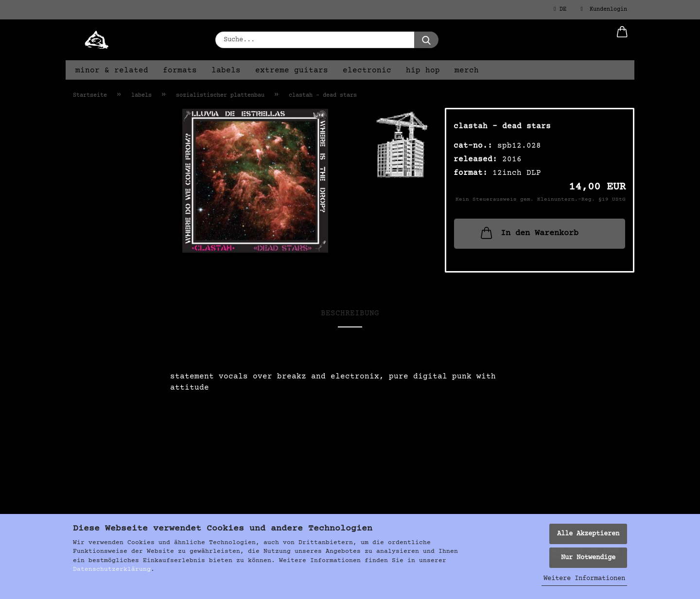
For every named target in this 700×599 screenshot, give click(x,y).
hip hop (423, 70)
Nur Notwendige (588, 558)
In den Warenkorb (529, 233)
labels (226, 70)
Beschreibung (350, 313)
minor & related (112, 70)
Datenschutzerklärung (112, 569)
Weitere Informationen (584, 579)
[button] (622, 40)
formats (180, 70)
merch (467, 70)
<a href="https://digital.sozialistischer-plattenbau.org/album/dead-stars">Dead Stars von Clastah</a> (350, 415)
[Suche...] (426, 40)
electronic (367, 70)
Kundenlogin (604, 9)
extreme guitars (292, 70)
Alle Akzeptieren (588, 534)
